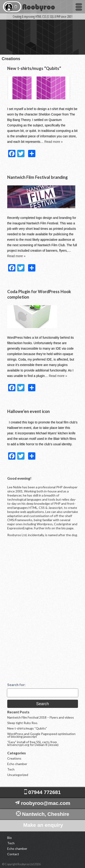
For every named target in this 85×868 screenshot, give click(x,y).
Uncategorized (18, 775)
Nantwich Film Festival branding (38, 177)
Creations (14, 758)
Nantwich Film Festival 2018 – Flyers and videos (41, 717)
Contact (13, 854)
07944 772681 (45, 792)
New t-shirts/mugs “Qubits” (34, 68)
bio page (67, 528)
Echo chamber (17, 764)
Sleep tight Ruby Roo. (23, 723)
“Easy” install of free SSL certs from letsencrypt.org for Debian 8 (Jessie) (33, 743)
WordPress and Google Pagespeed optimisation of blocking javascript (41, 735)
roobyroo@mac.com (46, 803)
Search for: (16, 685)
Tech (11, 769)
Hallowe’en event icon (28, 411)
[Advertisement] (41, 614)
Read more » (54, 142)
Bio (10, 838)
